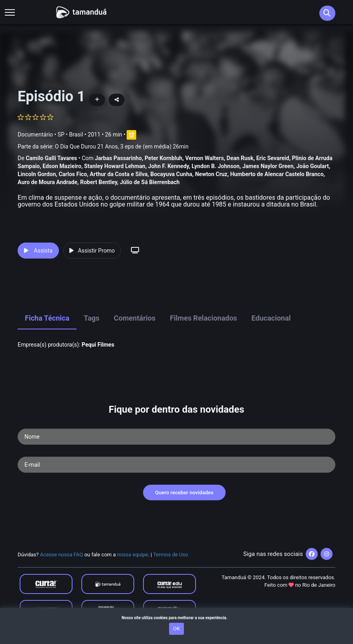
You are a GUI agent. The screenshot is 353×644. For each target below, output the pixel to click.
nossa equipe (132, 555)
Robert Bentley (99, 182)
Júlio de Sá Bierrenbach (150, 182)
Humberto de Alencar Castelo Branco (277, 174)
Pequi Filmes (98, 345)
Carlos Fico (73, 174)
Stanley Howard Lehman (115, 166)
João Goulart (312, 166)
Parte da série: (103, 147)
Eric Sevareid (272, 158)
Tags (92, 318)
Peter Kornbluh (163, 158)
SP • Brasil (71, 134)
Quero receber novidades (184, 493)
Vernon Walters (204, 158)
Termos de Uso (170, 555)
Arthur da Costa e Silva (119, 174)
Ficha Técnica (47, 318)
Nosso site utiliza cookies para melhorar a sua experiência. (176, 618)
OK (176, 629)
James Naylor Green (268, 166)
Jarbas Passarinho (118, 158)
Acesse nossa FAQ (62, 555)
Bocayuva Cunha (171, 174)
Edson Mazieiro (62, 166)
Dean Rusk (240, 158)
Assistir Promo (92, 251)
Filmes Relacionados (204, 318)
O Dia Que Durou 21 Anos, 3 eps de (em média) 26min (122, 146)
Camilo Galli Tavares (51, 158)
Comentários (135, 318)
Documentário (35, 134)
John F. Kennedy (169, 166)
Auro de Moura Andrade (47, 182)
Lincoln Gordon (37, 174)
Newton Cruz (211, 174)
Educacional (271, 318)
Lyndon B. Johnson (216, 166)
